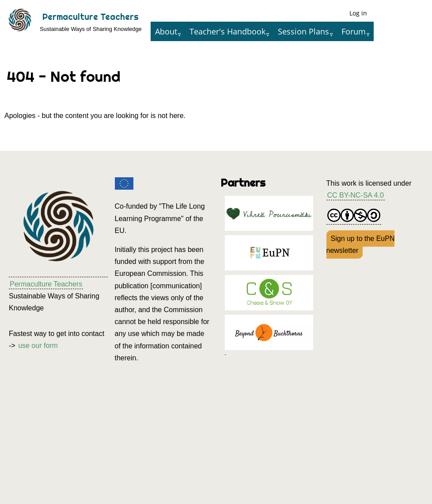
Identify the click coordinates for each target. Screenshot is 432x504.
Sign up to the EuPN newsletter (361, 244)
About (166, 31)
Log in (358, 13)
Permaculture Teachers (91, 17)
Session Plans (303, 31)
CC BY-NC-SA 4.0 (356, 195)
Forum (354, 31)
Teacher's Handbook (227, 31)
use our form (38, 346)
